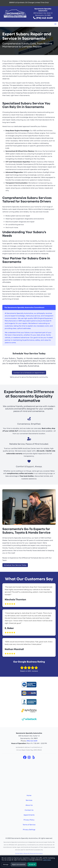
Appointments (29, 815)
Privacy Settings (29, 829)
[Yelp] (33, 758)
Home (29, 795)
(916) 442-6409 (44, 18)
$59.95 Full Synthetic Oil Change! (29, 2)
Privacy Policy (29, 820)
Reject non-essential (19, 864)
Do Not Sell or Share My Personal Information (29, 853)
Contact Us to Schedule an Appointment (29, 373)
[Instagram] (29, 758)
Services (29, 800)
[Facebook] (25, 758)
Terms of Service (29, 825)
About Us (29, 805)
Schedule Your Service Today (15, 565)
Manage (6, 864)
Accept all (32, 864)
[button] (55, 24)
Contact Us (29, 810)
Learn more (47, 860)
